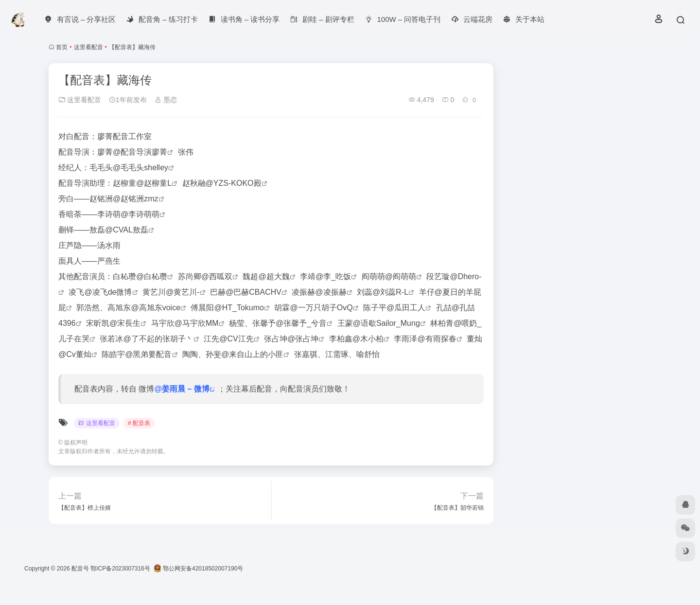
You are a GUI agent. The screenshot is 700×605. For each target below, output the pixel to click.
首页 (62, 47)
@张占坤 (303, 339)
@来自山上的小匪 (252, 354)
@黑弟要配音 (148, 354)
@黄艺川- (183, 292)
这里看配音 (88, 47)
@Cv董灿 (75, 354)
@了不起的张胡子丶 (158, 339)
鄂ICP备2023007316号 (120, 569)
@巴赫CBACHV (254, 292)
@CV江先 (236, 339)
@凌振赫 (331, 292)
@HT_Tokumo (239, 308)
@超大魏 (274, 276)
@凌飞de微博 (108, 292)
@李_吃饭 (333, 276)
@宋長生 (125, 323)
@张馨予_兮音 (301, 323)
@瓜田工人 (406, 308)
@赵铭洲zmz (136, 199)
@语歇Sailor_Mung (386, 323)
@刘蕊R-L (390, 292)
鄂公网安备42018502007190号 (199, 569)
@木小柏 (368, 339)
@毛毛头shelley (140, 168)
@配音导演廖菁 (140, 152)
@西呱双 (217, 276)
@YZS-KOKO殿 (234, 183)
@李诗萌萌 (140, 214)
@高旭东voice (156, 308)
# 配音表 (139, 423)
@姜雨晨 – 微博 (182, 389)
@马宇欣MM (197, 323)
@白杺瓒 (152, 276)
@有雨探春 (437, 339)
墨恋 (166, 100)
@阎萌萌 (401, 276)
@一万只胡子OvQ (321, 308)
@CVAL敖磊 (127, 230)
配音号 (80, 569)
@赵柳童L (154, 183)
